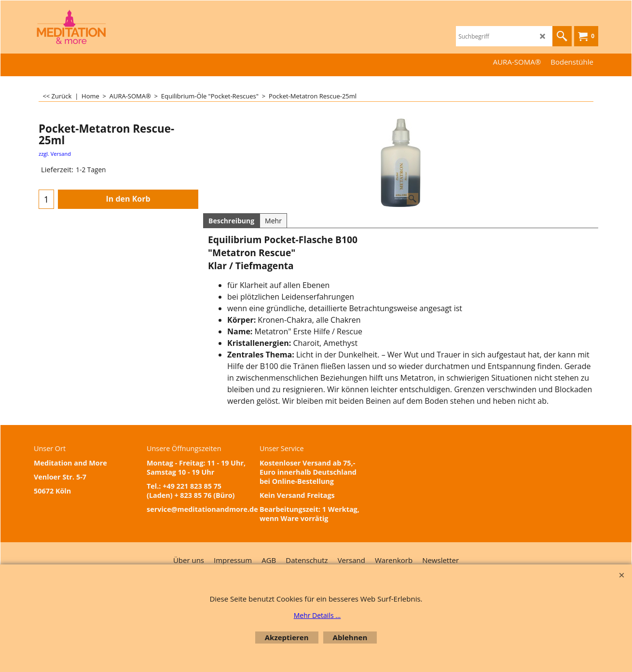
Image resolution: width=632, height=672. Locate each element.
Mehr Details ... (317, 615)
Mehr (273, 221)
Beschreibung (231, 221)
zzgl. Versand (55, 154)
